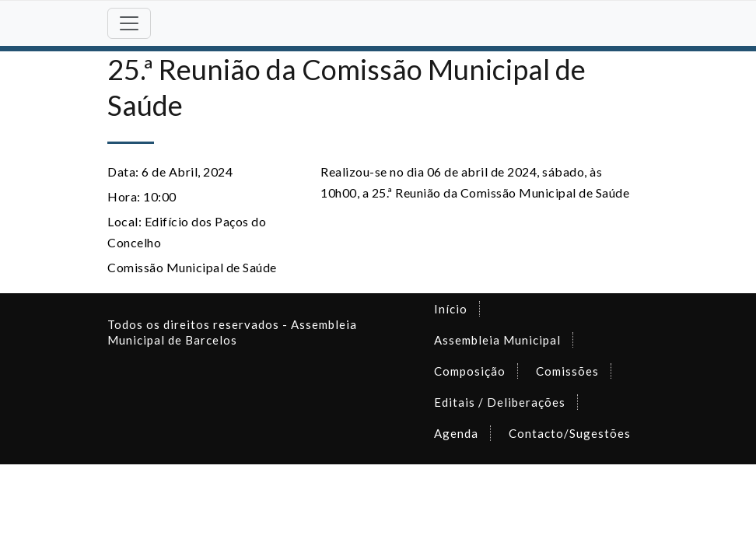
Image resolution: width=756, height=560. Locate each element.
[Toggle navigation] (129, 23)
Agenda (456, 433)
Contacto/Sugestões (570, 433)
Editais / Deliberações (500, 402)
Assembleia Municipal (497, 340)
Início (451, 309)
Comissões (567, 371)
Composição (470, 371)
